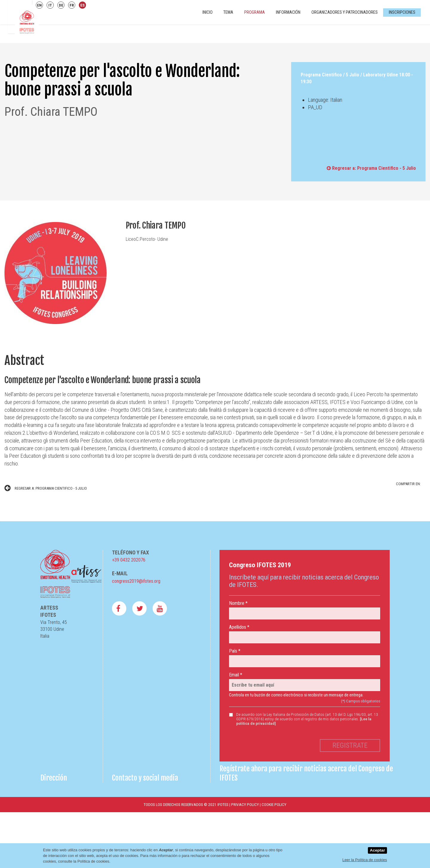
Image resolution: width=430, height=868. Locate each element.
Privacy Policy (245, 804)
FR (72, 5)
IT (50, 5)
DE (61, 5)
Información (288, 12)
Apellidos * (239, 627)
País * (235, 651)
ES (83, 5)
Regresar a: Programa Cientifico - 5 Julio (371, 168)
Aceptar (378, 850)
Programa (255, 12)
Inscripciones (402, 12)
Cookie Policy (274, 804)
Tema (228, 12)
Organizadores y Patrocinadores (345, 12)
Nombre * (238, 603)
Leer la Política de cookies (365, 860)
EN (39, 5)
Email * (236, 675)
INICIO (208, 12)
